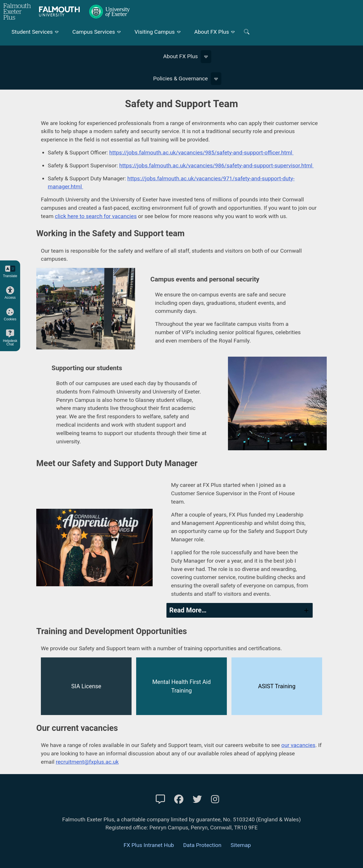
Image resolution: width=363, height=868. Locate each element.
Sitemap (241, 845)
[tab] (252, 610)
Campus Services (94, 32)
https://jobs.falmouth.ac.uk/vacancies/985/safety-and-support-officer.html (202, 153)
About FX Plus (212, 32)
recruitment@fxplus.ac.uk (87, 762)
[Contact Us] (160, 799)
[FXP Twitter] (197, 799)
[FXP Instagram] (215, 799)
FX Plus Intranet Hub (149, 845)
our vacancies (298, 745)
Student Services (32, 32)
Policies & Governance (180, 79)
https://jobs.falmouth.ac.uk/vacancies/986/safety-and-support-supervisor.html (216, 166)
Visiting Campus (155, 32)
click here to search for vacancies (96, 216)
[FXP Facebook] (179, 799)
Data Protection (202, 845)
